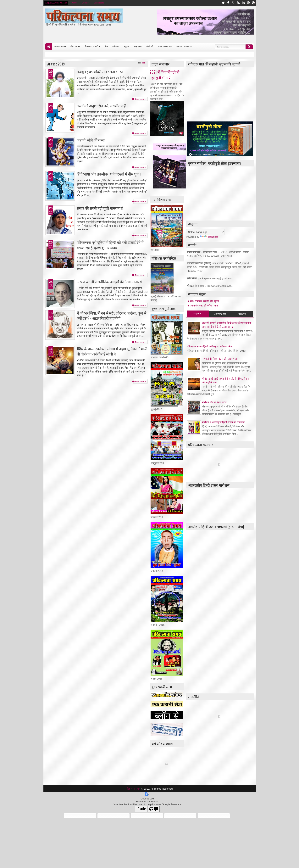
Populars (198, 314)
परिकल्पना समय (133, 789)
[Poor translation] (153, 809)
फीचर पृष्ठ (74, 47)
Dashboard (99, 3)
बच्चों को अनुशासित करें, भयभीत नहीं (101, 106)
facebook (228, 3)
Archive (242, 314)
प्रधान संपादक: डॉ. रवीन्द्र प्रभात (204, 306)
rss (238, 3)
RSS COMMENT (184, 47)
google (233, 3)
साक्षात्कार (138, 47)
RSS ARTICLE (165, 47)
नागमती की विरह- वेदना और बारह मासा (220, 359)
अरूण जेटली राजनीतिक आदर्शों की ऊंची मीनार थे (110, 282)
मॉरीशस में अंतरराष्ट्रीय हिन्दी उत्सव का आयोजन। (224, 422)
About (74, 3)
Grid (139, 63)
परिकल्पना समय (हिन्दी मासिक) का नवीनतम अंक (209, 347)
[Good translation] (141, 809)
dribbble (248, 3)
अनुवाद (127, 47)
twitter (223, 3)
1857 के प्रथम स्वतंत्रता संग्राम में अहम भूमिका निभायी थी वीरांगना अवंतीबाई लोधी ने (112, 351)
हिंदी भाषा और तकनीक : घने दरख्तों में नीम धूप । (109, 174)
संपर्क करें (150, 47)
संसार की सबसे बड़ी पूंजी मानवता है (100, 208)
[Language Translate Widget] (205, 232)
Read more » (140, 99)
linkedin (243, 3)
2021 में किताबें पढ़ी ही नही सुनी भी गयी (164, 75)
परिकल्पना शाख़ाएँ (91, 47)
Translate (209, 237)
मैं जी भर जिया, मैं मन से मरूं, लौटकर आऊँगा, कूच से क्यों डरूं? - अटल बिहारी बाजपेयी (111, 316)
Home (49, 47)
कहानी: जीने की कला (91, 140)
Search (249, 47)
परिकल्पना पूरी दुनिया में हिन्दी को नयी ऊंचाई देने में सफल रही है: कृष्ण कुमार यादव (110, 245)
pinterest (253, 3)
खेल (106, 47)
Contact (86, 3)
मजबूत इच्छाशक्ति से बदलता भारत (100, 72)
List (144, 63)
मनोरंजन (116, 47)
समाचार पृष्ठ (59, 47)
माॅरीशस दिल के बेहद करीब (214, 402)
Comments (220, 314)
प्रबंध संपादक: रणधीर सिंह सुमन (204, 301)
